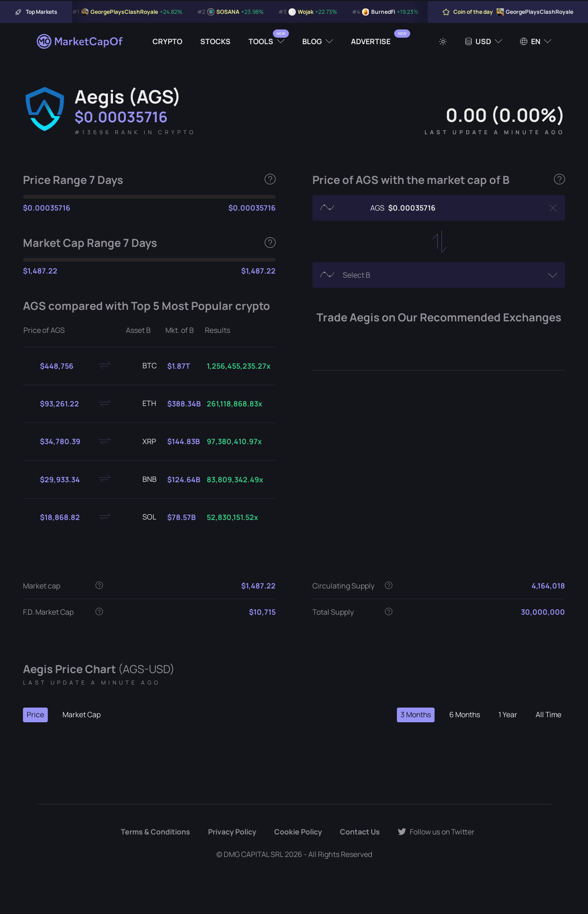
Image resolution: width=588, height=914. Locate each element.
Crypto (167, 41)
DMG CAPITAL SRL (254, 854)
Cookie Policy (297, 832)
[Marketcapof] (80, 41)
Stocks (215, 41)
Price (35, 715)
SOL (142, 517)
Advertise (371, 41)
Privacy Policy (231, 832)
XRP (142, 442)
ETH (142, 404)
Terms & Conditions (155, 832)
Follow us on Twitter (436, 832)
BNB (142, 480)
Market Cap (82, 715)
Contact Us (359, 832)
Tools (261, 41)
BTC (142, 366)
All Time (548, 715)
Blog (312, 41)
